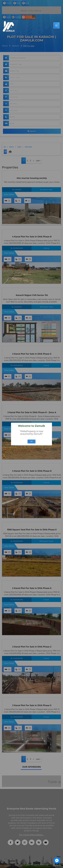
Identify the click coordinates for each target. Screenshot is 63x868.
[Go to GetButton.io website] (57, 865)
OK (32, 441)
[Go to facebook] (57, 860)
